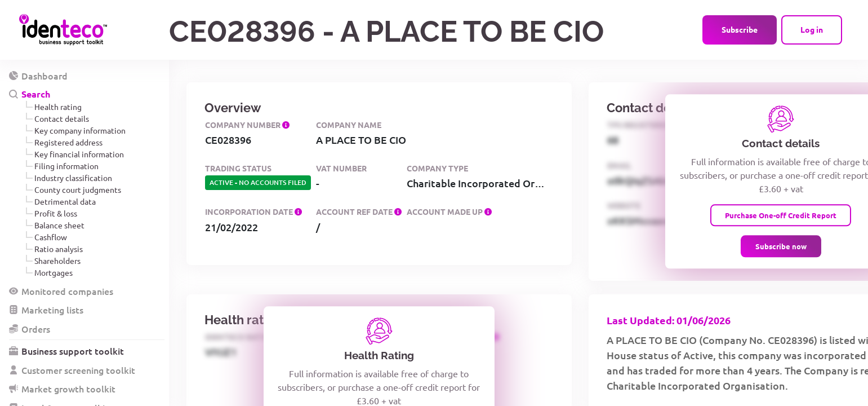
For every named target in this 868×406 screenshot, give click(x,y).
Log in (812, 29)
